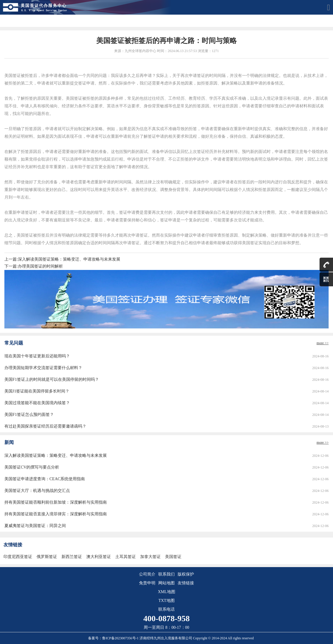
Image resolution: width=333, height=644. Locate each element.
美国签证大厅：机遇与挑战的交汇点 (37, 491)
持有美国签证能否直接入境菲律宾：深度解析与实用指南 (56, 514)
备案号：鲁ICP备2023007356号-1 (114, 638)
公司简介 (147, 574)
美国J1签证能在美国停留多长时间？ (37, 391)
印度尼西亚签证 (18, 557)
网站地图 (166, 583)
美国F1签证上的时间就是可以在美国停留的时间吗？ (52, 379)
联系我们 (166, 574)
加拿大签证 (150, 557)
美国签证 (173, 557)
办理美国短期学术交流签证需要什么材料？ (43, 368)
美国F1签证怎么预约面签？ (29, 415)
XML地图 (166, 592)
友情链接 (186, 583)
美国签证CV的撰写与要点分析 (32, 467)
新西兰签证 (72, 557)
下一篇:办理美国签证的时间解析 (34, 266)
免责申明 (147, 583)
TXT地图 (166, 601)
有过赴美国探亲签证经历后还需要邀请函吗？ (45, 426)
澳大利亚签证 (99, 557)
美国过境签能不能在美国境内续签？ (37, 403)
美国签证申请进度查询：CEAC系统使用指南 (45, 479)
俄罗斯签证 (47, 557)
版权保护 (186, 574)
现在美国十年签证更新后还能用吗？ (37, 356)
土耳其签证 (126, 557)
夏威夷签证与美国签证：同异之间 (35, 526)
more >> (323, 343)
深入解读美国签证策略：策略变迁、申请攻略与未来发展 (56, 456)
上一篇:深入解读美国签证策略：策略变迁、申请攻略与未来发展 (62, 259)
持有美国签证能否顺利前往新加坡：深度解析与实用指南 (56, 502)
